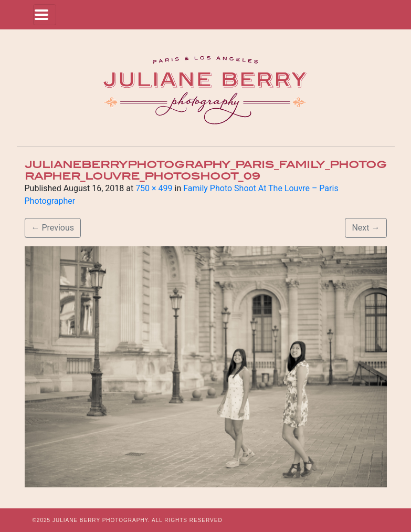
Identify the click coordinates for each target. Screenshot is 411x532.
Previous (53, 228)
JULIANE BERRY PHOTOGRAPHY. (101, 520)
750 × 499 (154, 188)
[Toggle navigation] (45, 15)
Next (366, 228)
